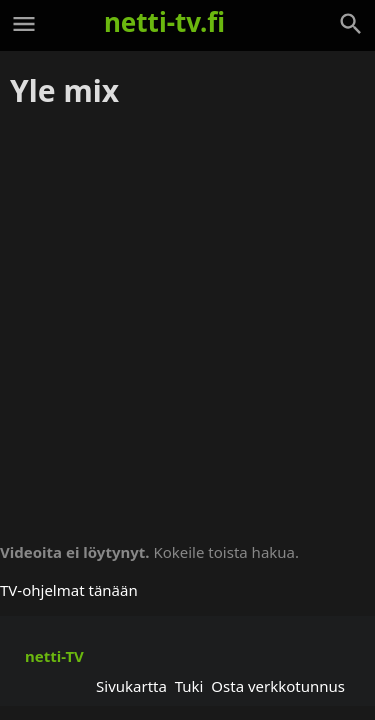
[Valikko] (24, 24)
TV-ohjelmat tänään (69, 590)
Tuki (189, 686)
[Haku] (351, 24)
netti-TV (54, 656)
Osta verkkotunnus (278, 686)
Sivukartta (131, 686)
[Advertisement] (187, 318)
